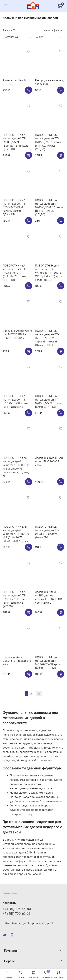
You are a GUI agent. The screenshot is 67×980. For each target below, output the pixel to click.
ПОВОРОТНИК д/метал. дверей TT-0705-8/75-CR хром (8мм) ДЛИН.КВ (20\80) (48, 142)
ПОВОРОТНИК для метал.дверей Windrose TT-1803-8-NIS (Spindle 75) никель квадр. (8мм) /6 (16, 467)
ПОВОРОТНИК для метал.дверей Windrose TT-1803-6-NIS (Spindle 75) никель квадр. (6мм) (16, 534)
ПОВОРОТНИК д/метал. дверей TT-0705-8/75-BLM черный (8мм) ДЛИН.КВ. (15, 207)
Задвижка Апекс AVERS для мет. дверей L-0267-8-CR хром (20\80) (48, 597)
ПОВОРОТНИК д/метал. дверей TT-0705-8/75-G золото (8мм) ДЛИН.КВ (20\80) (16, 599)
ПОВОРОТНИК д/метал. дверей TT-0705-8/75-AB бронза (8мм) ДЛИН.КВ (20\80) (49, 207)
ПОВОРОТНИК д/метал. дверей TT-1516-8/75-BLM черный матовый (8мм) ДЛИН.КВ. (47, 338)
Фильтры (50, 37)
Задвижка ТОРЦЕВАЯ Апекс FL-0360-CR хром (49, 461)
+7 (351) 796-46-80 (17, 909)
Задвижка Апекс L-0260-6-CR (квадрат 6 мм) (17, 661)
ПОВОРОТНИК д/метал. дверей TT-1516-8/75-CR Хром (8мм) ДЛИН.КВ (15, 401)
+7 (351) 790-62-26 (17, 914)
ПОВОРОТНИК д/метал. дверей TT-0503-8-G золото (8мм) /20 (47, 532)
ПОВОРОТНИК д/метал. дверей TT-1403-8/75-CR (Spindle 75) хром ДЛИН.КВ (15, 273)
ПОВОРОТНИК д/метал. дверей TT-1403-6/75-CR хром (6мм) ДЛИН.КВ (48, 662)
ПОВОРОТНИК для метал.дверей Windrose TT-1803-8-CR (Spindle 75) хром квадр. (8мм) (49, 273)
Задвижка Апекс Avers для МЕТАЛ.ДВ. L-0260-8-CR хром (17, 334)
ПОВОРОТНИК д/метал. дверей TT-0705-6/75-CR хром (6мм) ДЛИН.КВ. (48, 401)
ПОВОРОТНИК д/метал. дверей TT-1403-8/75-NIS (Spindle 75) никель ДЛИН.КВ (16, 142)
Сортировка (19, 37)
